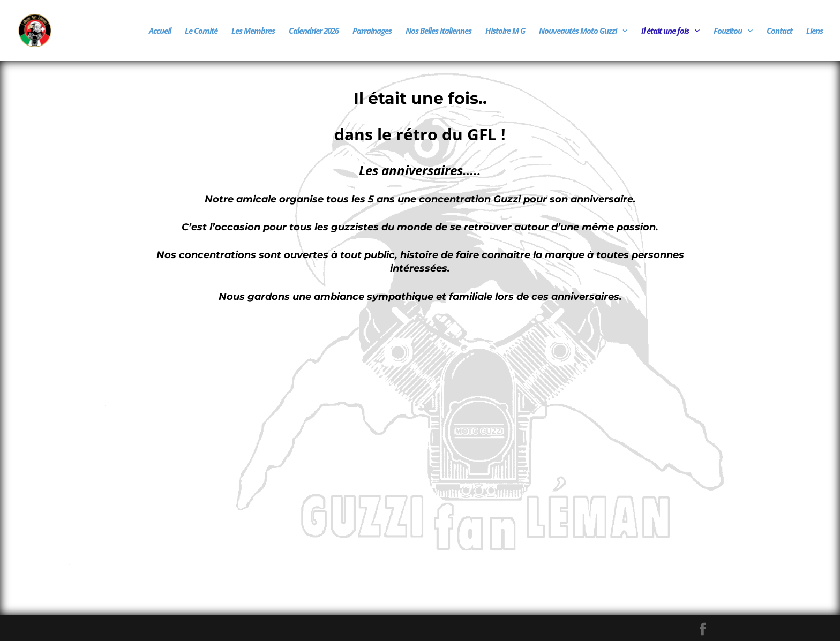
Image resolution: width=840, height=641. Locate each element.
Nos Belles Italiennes (438, 31)
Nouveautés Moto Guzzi (578, 31)
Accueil (160, 31)
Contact (779, 31)
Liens (815, 31)
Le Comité (201, 31)
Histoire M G (505, 31)
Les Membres (253, 31)
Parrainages (372, 31)
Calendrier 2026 (314, 31)
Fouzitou (728, 31)
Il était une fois (665, 31)
